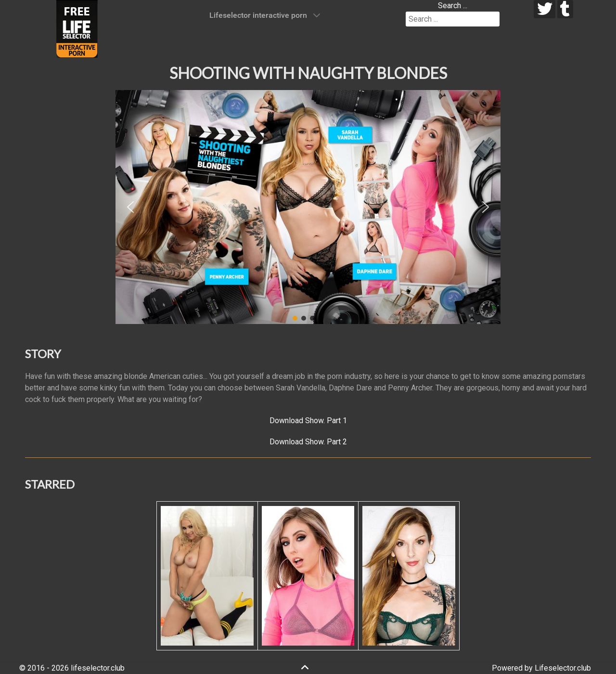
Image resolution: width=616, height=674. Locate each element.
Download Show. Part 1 (308, 421)
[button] (130, 207)
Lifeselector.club (563, 668)
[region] (308, 207)
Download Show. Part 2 (308, 442)
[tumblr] (565, 9)
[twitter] (545, 9)
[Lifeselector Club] (77, 28)
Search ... (453, 6)
